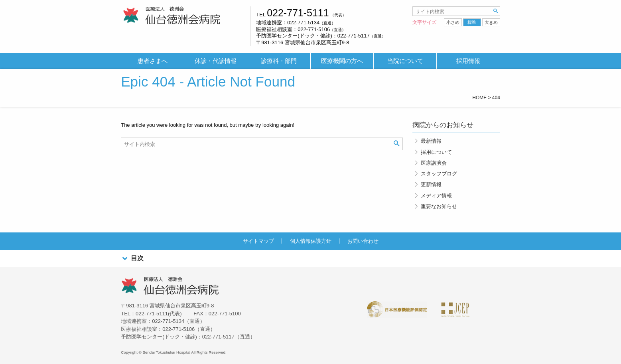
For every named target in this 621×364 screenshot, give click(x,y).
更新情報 (431, 184)
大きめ (491, 22)
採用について (436, 152)
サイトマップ (258, 241)
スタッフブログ (439, 174)
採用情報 (468, 61)
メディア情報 (436, 196)
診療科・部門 (279, 61)
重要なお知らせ (439, 206)
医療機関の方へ (342, 61)
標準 (472, 22)
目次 (132, 259)
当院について (405, 61)
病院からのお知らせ (443, 125)
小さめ (453, 22)
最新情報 (431, 141)
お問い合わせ (363, 241)
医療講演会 (434, 163)
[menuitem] (152, 61)
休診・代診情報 (216, 61)
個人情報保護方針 (311, 241)
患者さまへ (153, 61)
